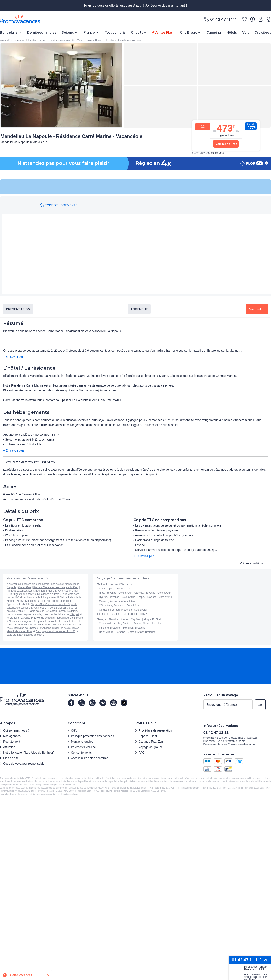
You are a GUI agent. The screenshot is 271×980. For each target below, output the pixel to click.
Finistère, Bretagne (110, 628)
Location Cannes (94, 40)
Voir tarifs (257, 309)
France (89, 32)
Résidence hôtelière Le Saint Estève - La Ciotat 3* (43, 625)
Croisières (263, 32)
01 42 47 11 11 (222, 19)
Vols (246, 32)
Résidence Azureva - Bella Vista (55, 594)
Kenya (125, 619)
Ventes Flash (164, 32)
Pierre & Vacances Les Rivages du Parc (56, 587)
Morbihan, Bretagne (134, 628)
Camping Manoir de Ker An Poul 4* (55, 631)
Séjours (68, 32)
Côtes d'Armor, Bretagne (142, 632)
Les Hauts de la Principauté (38, 597)
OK (260, 705)
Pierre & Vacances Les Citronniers (26, 591)
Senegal (102, 619)
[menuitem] (11, 33)
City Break (188, 32)
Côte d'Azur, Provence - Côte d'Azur (119, 606)
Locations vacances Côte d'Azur (66, 40)
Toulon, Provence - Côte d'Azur (115, 584)
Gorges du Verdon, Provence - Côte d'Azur (123, 610)
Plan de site (11, 758)
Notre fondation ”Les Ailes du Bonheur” (29, 753)
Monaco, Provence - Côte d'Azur (117, 601)
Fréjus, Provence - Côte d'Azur (155, 597)
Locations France (37, 40)
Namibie (114, 619)
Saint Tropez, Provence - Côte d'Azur (120, 589)
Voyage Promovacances (13, 40)
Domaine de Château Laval (29, 628)
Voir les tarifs (226, 144)
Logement (139, 309)
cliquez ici (77, 794)
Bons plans (9, 32)
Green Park (25, 587)
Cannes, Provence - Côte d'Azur (153, 593)
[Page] (71, 703)
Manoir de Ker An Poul (19, 631)
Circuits (137, 32)
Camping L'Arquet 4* (21, 618)
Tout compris (115, 32)
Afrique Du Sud (152, 619)
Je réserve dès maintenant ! (166, 5)
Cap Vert (136, 619)
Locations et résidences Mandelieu (124, 40)
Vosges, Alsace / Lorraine (147, 624)
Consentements (81, 753)
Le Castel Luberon (55, 611)
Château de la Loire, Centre (115, 624)
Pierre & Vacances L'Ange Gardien (43, 608)
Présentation (18, 309)
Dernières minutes (42, 32)
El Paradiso (32, 611)
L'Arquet (74, 614)
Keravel (76, 628)
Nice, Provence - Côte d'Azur (115, 593)
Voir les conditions (252, 563)
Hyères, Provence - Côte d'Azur (117, 597)
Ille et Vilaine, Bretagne (112, 632)
